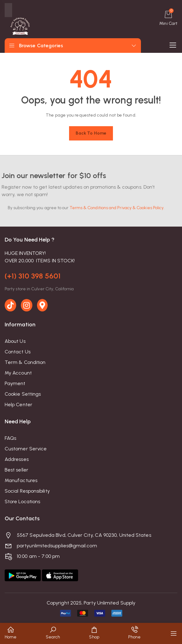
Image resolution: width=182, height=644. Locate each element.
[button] (11, 633)
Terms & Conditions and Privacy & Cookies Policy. (109, 208)
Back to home (91, 133)
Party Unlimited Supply (110, 603)
